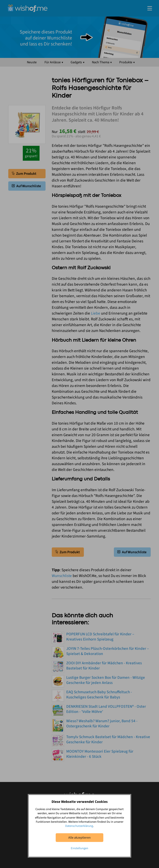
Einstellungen (79, 848)
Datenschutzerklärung (79, 826)
